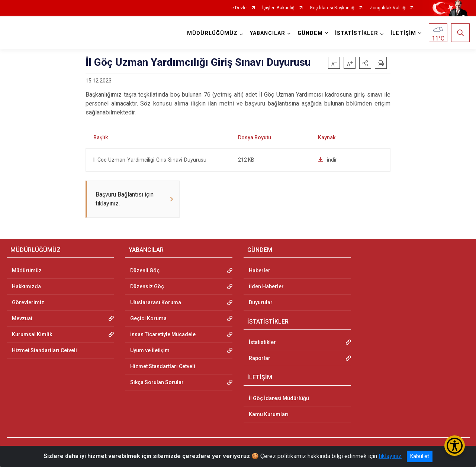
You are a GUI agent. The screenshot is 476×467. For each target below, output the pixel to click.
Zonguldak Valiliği (388, 8)
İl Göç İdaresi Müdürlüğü (279, 399)
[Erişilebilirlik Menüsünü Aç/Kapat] (455, 446)
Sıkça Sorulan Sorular (157, 383)
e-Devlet (240, 8)
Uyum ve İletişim (150, 351)
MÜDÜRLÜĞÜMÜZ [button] (212, 33)
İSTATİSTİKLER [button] (357, 33)
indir (327, 160)
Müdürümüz (27, 271)
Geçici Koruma (148, 319)
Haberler (260, 271)
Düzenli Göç (145, 271)
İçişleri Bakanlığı (279, 8)
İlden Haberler (266, 287)
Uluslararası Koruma (156, 303)
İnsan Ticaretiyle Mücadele (163, 335)
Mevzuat (22, 319)
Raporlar (260, 359)
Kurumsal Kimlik (32, 335)
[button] (365, 63)
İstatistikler (262, 343)
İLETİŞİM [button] (403, 33)
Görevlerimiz (28, 303)
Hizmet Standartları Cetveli (44, 351)
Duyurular (261, 303)
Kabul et (420, 456)
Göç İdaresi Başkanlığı (333, 8)
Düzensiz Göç (147, 287)
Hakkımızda (26, 287)
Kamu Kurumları (269, 415)
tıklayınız (390, 456)
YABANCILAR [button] (268, 33)
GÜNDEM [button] (310, 33)
